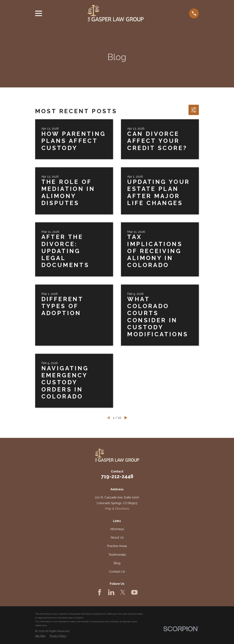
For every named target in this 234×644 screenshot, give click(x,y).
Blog (117, 563)
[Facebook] (100, 592)
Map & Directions (117, 509)
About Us (117, 537)
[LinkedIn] (111, 592)
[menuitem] (40, 636)
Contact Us (117, 571)
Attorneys (117, 529)
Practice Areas (117, 546)
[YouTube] (134, 592)
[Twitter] (123, 592)
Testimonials (117, 555)
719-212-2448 (117, 476)
